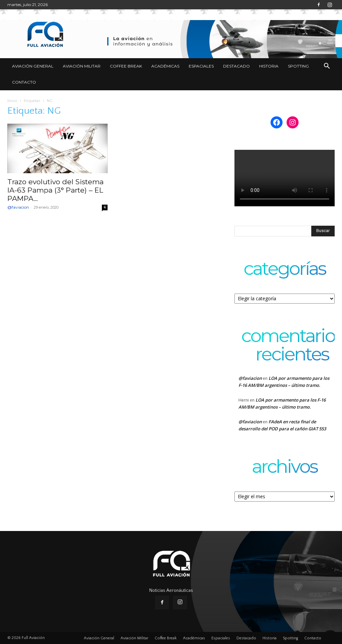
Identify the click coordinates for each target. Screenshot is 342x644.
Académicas (165, 66)
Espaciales (201, 66)
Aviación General (33, 66)
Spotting (298, 66)
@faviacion (18, 207)
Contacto (24, 82)
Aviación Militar (82, 66)
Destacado (236, 66)
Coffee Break (126, 66)
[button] (327, 67)
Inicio (12, 101)
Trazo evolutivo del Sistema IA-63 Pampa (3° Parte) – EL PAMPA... (55, 190)
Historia (269, 66)
